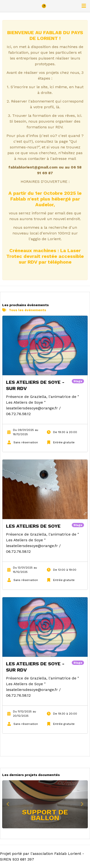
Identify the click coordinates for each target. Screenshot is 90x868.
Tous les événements (24, 310)
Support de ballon (45, 815)
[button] (9, 804)
